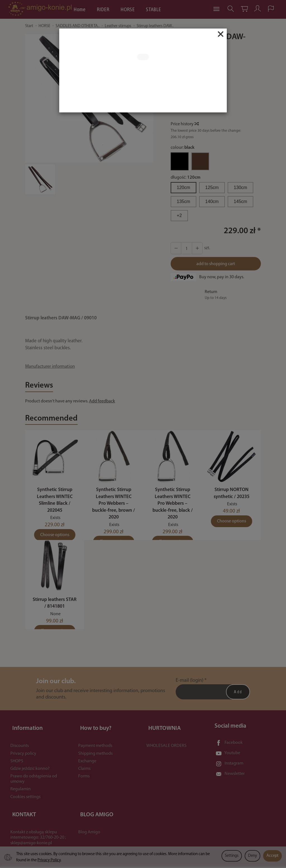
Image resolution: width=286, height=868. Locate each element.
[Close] (221, 34)
